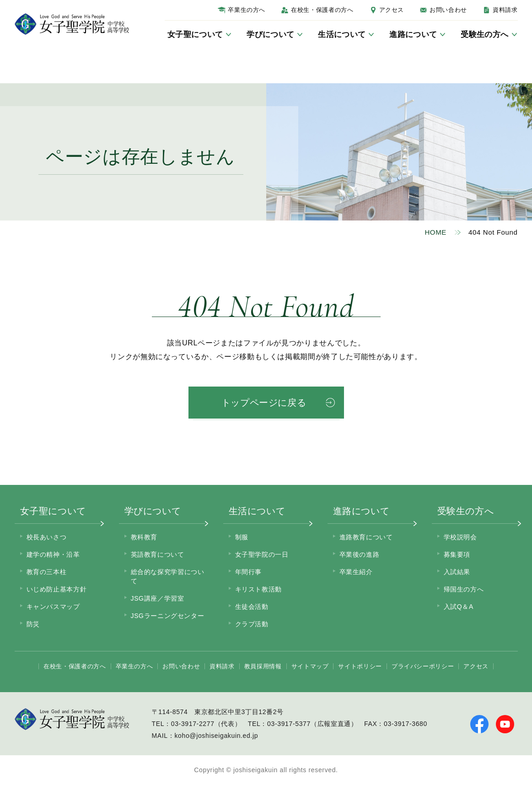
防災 (33, 624)
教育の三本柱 (47, 572)
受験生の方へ (466, 511)
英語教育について (158, 554)
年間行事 (249, 572)
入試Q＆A (459, 607)
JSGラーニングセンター (168, 616)
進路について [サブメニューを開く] (413, 35)
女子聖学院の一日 (262, 554)
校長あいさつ (47, 537)
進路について (361, 511)
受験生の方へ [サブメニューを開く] (484, 35)
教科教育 (144, 537)
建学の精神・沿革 (53, 554)
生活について (257, 511)
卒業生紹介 (356, 572)
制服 (242, 537)
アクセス (392, 10)
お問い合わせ (448, 10)
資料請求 (505, 10)
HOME (435, 232)
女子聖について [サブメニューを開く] (195, 35)
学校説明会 (460, 537)
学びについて (153, 511)
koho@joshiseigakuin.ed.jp (216, 736)
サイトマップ (310, 666)
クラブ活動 (252, 624)
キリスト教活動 (258, 589)
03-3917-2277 (193, 724)
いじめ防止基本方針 (57, 589)
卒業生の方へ (247, 10)
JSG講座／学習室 (158, 598)
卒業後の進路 (360, 554)
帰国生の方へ (464, 589)
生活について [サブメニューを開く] (342, 35)
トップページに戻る (264, 403)
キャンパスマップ (53, 607)
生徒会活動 (252, 607)
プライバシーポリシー (423, 666)
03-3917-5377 (289, 724)
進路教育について (366, 537)
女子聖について (53, 511)
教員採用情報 (263, 666)
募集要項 (457, 554)
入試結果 (457, 572)
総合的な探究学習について (168, 576)
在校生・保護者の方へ (322, 10)
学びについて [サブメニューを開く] (270, 35)
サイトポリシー (360, 666)
